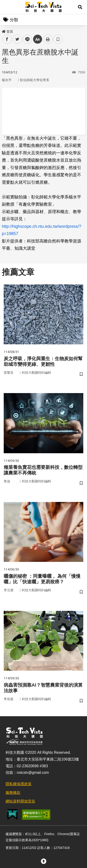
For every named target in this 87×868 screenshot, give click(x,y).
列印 (48, 39)
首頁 (7, 31)
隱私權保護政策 (19, 784)
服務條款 (13, 793)
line (26, 39)
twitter (17, 39)
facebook (7, 39)
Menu (7, 7)
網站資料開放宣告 (20, 801)
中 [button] (38, 39)
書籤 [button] (58, 39)
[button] (80, 7)
